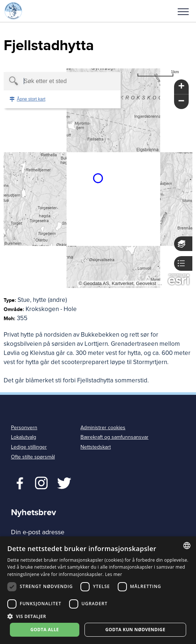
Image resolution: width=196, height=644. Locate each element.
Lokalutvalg (24, 437)
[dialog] (98, 590)
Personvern (24, 428)
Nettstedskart (96, 447)
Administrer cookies (103, 428)
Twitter (41, 482)
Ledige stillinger (29, 447)
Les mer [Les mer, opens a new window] (114, 574)
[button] (183, 11)
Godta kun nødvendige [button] (135, 630)
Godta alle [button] (45, 630)
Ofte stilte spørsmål (33, 457)
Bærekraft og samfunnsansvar (114, 437)
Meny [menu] (183, 12)
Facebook (18, 482)
